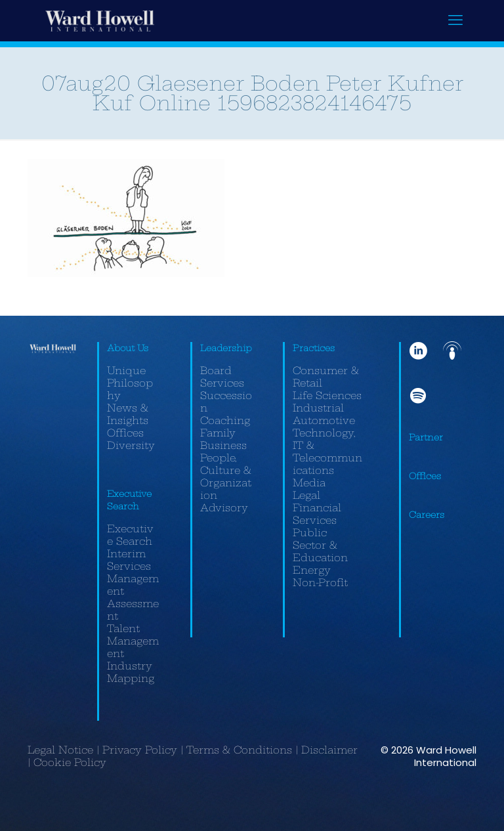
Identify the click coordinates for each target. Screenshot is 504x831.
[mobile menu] (455, 20)
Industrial (318, 408)
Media (309, 483)
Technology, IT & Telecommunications (327, 452)
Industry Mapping (131, 672)
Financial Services (317, 514)
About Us (128, 348)
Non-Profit (320, 583)
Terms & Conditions (239, 750)
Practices (314, 348)
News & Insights (128, 414)
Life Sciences (327, 395)
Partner (426, 437)
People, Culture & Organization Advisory (226, 483)
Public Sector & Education (320, 545)
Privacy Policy (140, 750)
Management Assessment (133, 597)
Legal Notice (60, 750)
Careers (427, 515)
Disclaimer (329, 750)
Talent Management (133, 641)
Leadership (226, 348)
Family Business (223, 439)
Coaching (225, 420)
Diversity (131, 445)
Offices (125, 433)
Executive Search (130, 535)
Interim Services (129, 560)
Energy (312, 570)
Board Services (222, 377)
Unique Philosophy (130, 383)
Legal (306, 495)
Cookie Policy (70, 762)
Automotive (324, 420)
